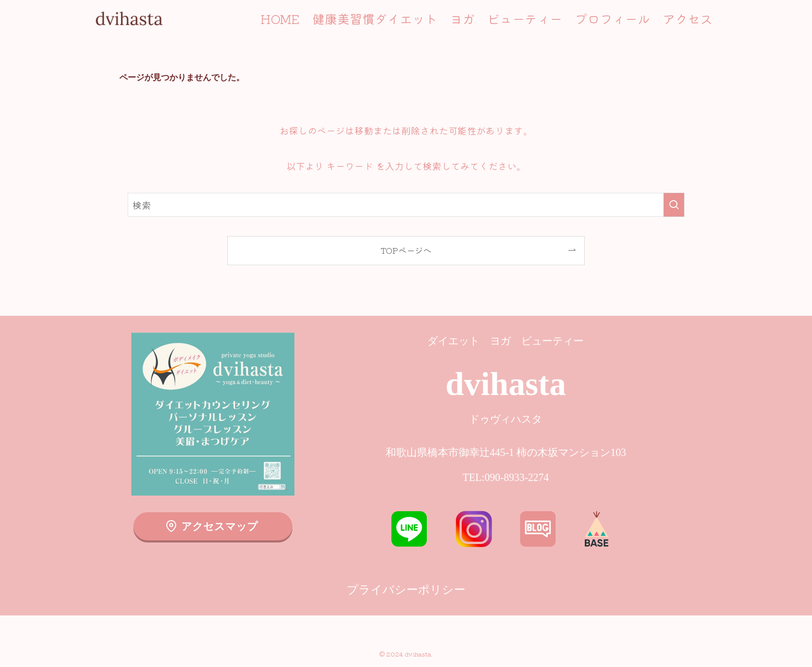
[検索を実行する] (674, 205)
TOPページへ (406, 250)
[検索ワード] (406, 205)
